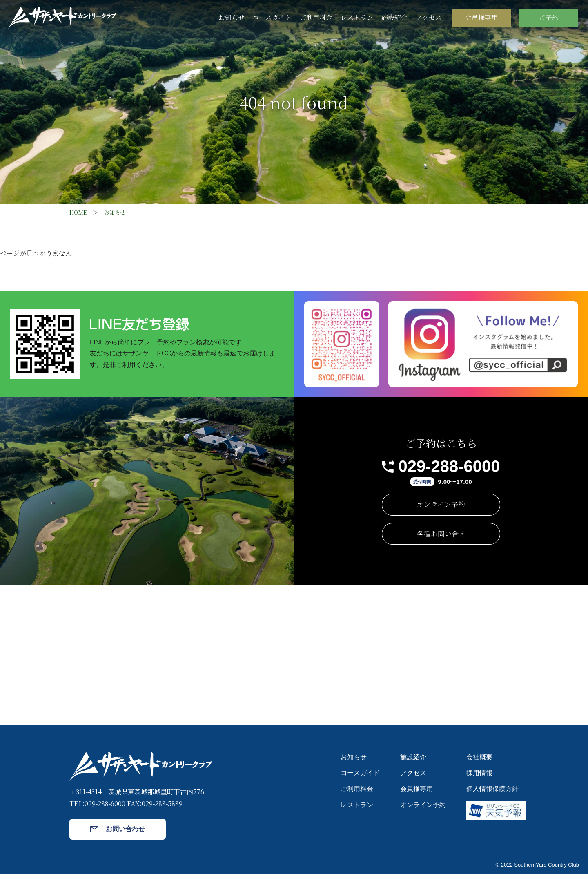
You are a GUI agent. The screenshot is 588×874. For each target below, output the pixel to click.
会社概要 (479, 757)
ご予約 (549, 17)
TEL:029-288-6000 (97, 804)
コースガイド (272, 17)
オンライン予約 (441, 504)
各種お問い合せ (441, 533)
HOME (78, 212)
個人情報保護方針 (492, 789)
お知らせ (232, 17)
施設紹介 (394, 17)
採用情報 (479, 773)
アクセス (429, 17)
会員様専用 (481, 17)
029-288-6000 (449, 466)
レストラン (357, 17)
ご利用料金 (316, 17)
